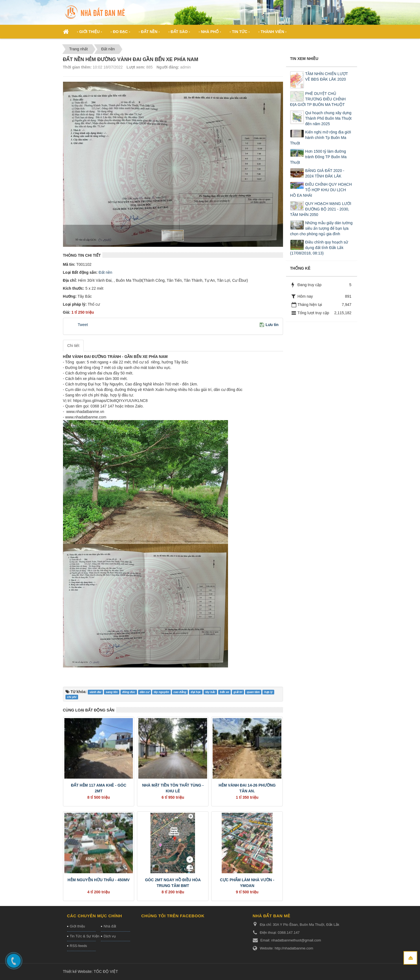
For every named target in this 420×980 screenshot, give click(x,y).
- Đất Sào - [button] (179, 32)
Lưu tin (272, 325)
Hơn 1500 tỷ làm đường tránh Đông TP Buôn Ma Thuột (318, 157)
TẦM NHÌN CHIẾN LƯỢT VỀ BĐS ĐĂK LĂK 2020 (327, 76)
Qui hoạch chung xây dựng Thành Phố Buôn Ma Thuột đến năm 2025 (328, 118)
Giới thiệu (77, 926)
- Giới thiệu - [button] (90, 32)
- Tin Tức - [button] (240, 32)
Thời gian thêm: (77, 67)
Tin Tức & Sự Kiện (83, 936)
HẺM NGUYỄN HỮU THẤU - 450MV (99, 880)
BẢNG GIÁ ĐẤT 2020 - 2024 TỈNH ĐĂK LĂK (325, 173)
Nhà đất (110, 926)
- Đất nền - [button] (149, 32)
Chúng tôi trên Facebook (173, 916)
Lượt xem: (136, 67)
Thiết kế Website (77, 971)
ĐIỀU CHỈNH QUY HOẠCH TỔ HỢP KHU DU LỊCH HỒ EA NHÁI (321, 190)
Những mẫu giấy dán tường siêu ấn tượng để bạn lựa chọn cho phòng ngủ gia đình (321, 228)
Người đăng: (168, 67)
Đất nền (105, 272)
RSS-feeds (79, 946)
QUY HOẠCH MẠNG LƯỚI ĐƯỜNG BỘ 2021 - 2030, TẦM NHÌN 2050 (321, 209)
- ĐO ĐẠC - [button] (120, 32)
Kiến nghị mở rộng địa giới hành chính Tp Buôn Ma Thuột (321, 138)
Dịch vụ (110, 936)
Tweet (83, 325)
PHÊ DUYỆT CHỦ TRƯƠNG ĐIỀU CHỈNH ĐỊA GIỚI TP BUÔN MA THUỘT (318, 99)
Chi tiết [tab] (73, 346)
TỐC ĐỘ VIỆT (106, 971)
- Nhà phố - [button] (210, 32)
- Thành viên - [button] (272, 32)
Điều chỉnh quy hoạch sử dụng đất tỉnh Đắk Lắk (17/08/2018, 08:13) (319, 248)
